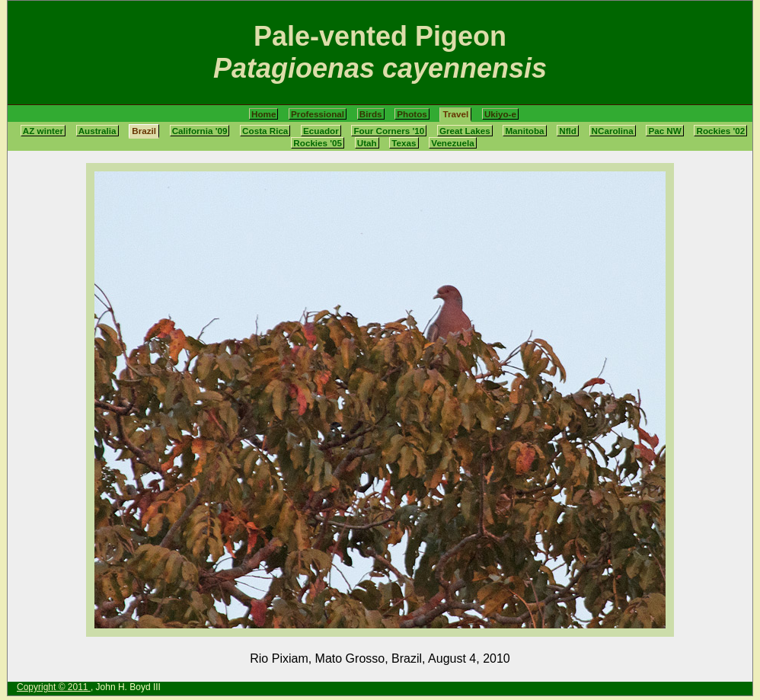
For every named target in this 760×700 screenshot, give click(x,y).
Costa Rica (265, 131)
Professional (318, 114)
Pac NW (664, 131)
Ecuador (321, 131)
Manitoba (524, 131)
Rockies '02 (720, 131)
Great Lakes (465, 131)
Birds (371, 114)
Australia (97, 131)
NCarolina (613, 131)
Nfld (568, 131)
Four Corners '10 (389, 131)
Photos (412, 114)
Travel (455, 114)
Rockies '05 (318, 143)
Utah (367, 143)
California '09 (200, 131)
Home (263, 114)
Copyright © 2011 (54, 687)
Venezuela (452, 143)
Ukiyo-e (500, 114)
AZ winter (43, 131)
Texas (404, 143)
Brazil (144, 131)
